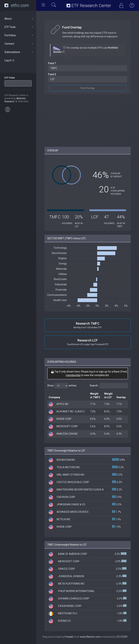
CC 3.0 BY (122, 637)
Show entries (62, 386)
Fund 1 (52, 63)
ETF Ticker (10, 78)
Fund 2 (52, 74)
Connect (19, 44)
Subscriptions (19, 52)
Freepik (69, 637)
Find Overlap (88, 88)
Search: (109, 386)
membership (73, 375)
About (19, 19)
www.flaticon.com (90, 637)
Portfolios (19, 35)
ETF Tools (19, 27)
